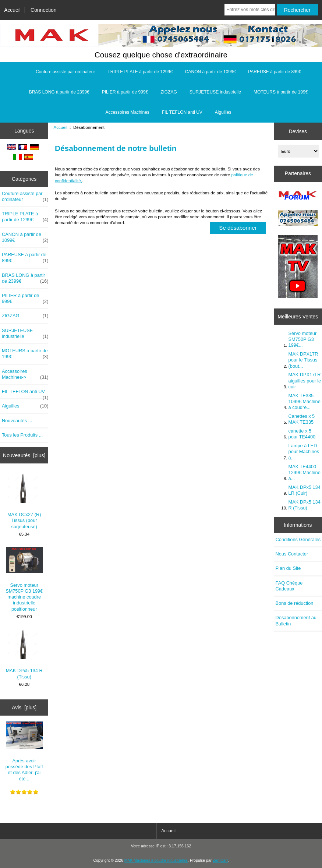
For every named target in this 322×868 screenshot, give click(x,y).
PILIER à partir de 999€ (125, 92)
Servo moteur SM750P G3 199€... (303, 339)
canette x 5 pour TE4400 (302, 434)
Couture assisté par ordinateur (65, 72)
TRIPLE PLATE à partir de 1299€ (140, 72)
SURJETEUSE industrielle (215, 92)
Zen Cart (220, 860)
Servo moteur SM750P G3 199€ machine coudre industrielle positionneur (24, 579)
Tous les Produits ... (22, 435)
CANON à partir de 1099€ (210, 72)
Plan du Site (288, 568)
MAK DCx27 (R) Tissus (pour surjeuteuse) (24, 501)
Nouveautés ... (17, 421)
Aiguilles (223, 112)
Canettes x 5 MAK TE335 (302, 419)
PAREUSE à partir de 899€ (275, 72)
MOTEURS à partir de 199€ (281, 92)
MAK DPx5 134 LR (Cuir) (305, 490)
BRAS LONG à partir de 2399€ (59, 92)
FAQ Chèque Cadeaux (289, 586)
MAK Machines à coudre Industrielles (156, 860)
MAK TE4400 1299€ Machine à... (305, 472)
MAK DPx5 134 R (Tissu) (24, 654)
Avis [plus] (24, 708)
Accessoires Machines (127, 112)
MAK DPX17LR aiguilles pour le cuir (305, 380)
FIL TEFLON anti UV (182, 112)
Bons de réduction (295, 603)
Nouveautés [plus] (24, 455)
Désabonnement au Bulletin (296, 620)
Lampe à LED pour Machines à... (304, 451)
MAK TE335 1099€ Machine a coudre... (305, 401)
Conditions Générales (298, 539)
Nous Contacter (292, 554)
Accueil (12, 10)
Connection (43, 10)
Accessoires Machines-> (25, 374)
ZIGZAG (169, 92)
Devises (298, 131)
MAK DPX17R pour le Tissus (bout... (303, 360)
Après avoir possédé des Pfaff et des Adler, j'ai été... (24, 751)
